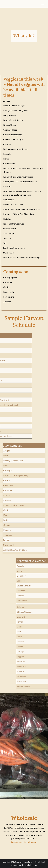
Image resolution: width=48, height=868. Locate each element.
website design (16, 865)
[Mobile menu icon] (43, 4)
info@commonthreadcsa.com (24, 842)
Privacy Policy (39, 862)
